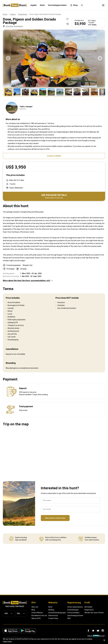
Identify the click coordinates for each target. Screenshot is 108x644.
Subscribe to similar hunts (55, 518)
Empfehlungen (73, 610)
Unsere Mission (37, 613)
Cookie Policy (53, 618)
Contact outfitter (54, 156)
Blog (33, 610)
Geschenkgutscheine (75, 615)
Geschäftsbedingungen (57, 613)
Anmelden (88, 607)
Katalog (51, 610)
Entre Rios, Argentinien (13, 26)
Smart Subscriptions (75, 607)
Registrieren (89, 610)
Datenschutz (53, 615)
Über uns (35, 607)
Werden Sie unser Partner (94, 613)
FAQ (69, 618)
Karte (50, 607)
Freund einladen (73, 613)
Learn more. (7, 641)
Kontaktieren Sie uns (39, 615)
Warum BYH (36, 618)
